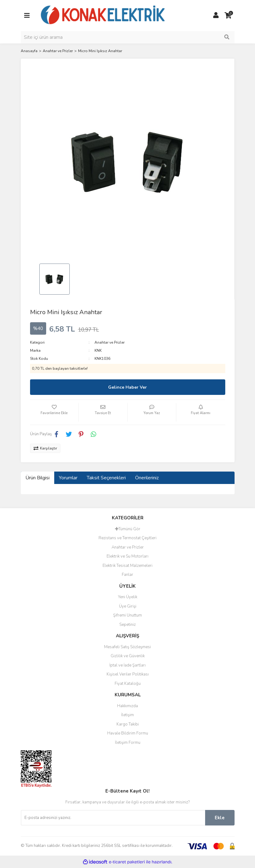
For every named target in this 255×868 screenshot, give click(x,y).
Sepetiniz (127, 625)
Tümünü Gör (128, 529)
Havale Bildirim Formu (128, 733)
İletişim (127, 715)
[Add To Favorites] (54, 412)
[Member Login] (216, 16)
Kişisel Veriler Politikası (128, 674)
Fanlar (127, 575)
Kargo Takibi (128, 724)
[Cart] (228, 16)
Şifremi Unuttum (127, 615)
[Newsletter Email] (113, 818)
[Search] (128, 37)
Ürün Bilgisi (37, 478)
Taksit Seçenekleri (106, 478)
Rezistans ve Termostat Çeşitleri (127, 538)
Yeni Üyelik (128, 597)
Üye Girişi (128, 606)
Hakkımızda (127, 706)
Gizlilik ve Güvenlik (128, 656)
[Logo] (103, 15)
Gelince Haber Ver (127, 387)
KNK (98, 350)
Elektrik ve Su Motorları (127, 556)
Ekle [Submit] (220, 818)
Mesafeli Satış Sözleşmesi (127, 647)
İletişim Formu (128, 743)
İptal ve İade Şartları (127, 665)
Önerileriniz (147, 478)
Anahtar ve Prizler (110, 342)
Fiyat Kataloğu (128, 684)
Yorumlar (68, 478)
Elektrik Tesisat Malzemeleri (127, 566)
